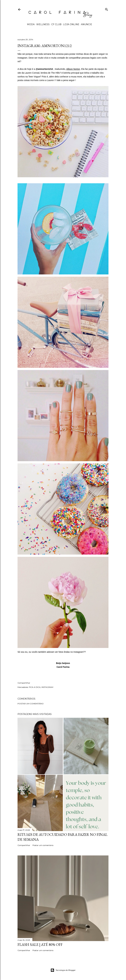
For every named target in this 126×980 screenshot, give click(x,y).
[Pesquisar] (107, 9)
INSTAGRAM (47, 687)
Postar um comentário (31, 704)
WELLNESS (43, 24)
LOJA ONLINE (71, 24)
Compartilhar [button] (24, 683)
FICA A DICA (35, 687)
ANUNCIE (87, 24)
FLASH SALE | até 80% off (40, 944)
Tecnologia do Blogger (63, 970)
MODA (31, 24)
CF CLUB (56, 24)
